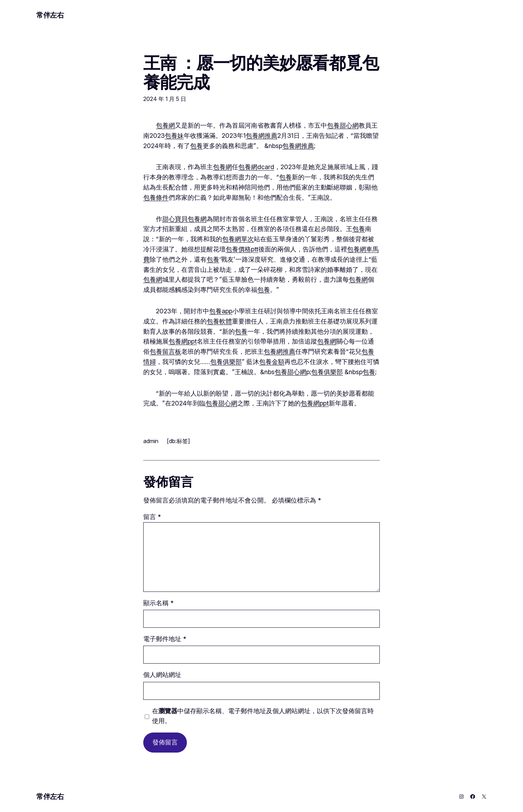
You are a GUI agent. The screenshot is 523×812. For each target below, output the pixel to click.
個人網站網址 (162, 675)
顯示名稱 (158, 603)
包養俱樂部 (226, 362)
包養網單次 (238, 239)
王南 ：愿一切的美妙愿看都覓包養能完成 (261, 72)
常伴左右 (50, 15)
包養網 (165, 125)
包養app (221, 311)
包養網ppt (183, 341)
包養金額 (272, 362)
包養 (196, 146)
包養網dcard (256, 167)
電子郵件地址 (165, 639)
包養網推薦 (261, 136)
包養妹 (174, 136)
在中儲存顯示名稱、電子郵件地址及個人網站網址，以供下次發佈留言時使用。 (263, 716)
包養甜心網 (343, 125)
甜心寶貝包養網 (184, 219)
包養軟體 (219, 321)
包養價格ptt (242, 249)
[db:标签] (178, 441)
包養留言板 (165, 351)
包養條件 (156, 197)
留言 (152, 517)
